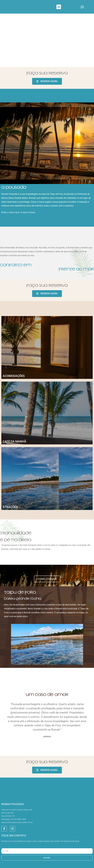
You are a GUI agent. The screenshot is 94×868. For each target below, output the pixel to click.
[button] (59, 7)
